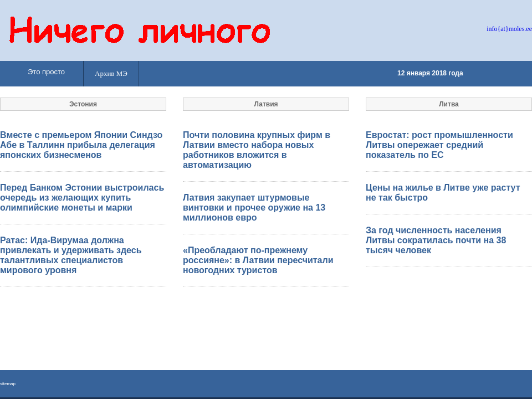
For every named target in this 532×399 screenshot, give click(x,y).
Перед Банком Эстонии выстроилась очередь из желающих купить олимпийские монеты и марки (82, 198)
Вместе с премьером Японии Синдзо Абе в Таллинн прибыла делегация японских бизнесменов (81, 145)
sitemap (8, 384)
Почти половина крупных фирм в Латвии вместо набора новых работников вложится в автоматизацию (257, 150)
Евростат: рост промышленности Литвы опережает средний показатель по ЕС (439, 145)
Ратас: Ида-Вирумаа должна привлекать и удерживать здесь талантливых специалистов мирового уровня (71, 255)
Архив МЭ (111, 73)
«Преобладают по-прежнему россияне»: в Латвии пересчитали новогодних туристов (258, 260)
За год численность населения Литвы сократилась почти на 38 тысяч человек (436, 240)
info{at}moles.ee (509, 29)
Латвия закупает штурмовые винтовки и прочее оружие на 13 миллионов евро (254, 208)
